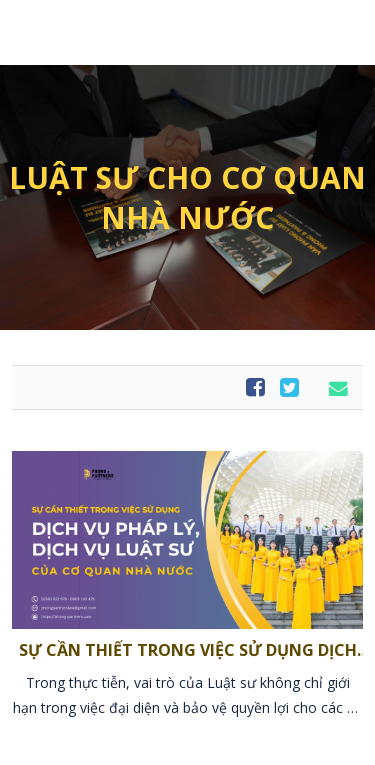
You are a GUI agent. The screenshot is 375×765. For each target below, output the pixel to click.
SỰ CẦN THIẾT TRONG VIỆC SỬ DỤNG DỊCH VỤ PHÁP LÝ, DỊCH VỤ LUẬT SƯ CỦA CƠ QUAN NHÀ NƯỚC (188, 649)
